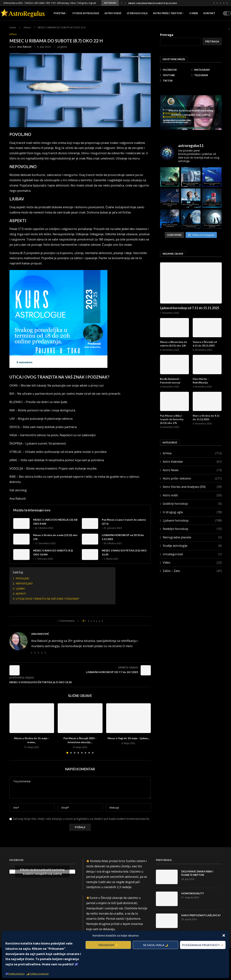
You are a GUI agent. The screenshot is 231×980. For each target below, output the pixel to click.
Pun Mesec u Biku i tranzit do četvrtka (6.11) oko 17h (172, 419)
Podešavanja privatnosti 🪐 (203, 945)
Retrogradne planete (192, 537)
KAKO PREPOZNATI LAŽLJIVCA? (201, 915)
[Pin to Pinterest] (94, 621)
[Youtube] (221, 3)
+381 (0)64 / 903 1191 (45, 3)
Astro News (192, 470)
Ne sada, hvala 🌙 (156, 945)
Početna (59, 13)
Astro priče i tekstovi (168, 13)
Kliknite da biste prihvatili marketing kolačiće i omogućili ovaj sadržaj (191, 113)
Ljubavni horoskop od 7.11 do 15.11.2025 (190, 308)
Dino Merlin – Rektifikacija (201, 381)
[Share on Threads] (97, 621)
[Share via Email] (102, 621)
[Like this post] (85, 621)
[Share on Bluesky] (100, 621)
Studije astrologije (86, 13)
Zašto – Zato (192, 571)
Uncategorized (192, 554)
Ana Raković (24, 47)
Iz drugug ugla (137, 13)
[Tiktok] (227, 3)
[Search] (229, 29)
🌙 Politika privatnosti (37, 974)
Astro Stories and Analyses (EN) (192, 487)
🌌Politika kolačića (15, 974)
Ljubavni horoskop (192, 520)
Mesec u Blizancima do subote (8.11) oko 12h (155, 3)
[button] (224, 935)
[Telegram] (224, 3)
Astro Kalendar (192, 462)
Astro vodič (113, 13)
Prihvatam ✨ (108, 945)
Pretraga (212, 41)
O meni (194, 13)
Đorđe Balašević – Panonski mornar (171, 381)
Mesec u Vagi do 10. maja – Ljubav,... (129, 738)
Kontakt (209, 13)
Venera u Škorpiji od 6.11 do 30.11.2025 (205, 344)
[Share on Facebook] (89, 621)
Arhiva (192, 453)
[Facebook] (214, 3)
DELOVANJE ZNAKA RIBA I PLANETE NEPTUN (197, 873)
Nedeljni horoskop (192, 529)
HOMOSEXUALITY (193, 893)
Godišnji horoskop (192, 504)
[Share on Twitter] (91, 621)
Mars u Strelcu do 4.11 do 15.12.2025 (206, 417)
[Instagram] (217, 3)
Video (192, 562)
